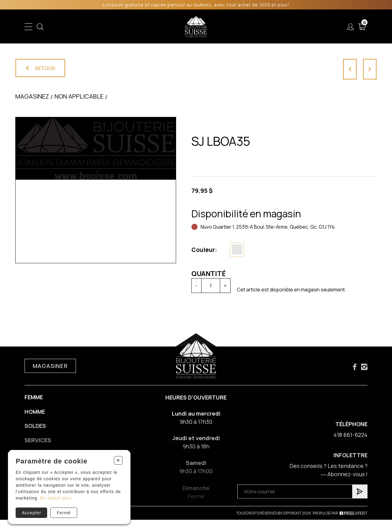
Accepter (31, 513)
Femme (34, 401)
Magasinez (32, 96)
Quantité (209, 274)
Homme (35, 417)
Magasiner (50, 370)
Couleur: (204, 250)
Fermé (64, 513)
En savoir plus (56, 498)
